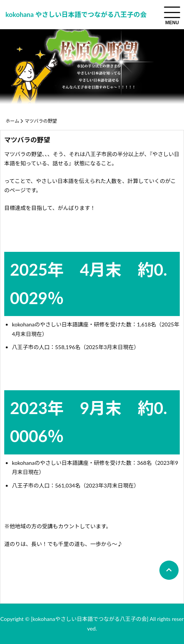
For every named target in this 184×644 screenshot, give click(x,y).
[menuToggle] (172, 12)
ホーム (12, 121)
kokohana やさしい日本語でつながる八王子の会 (76, 14)
